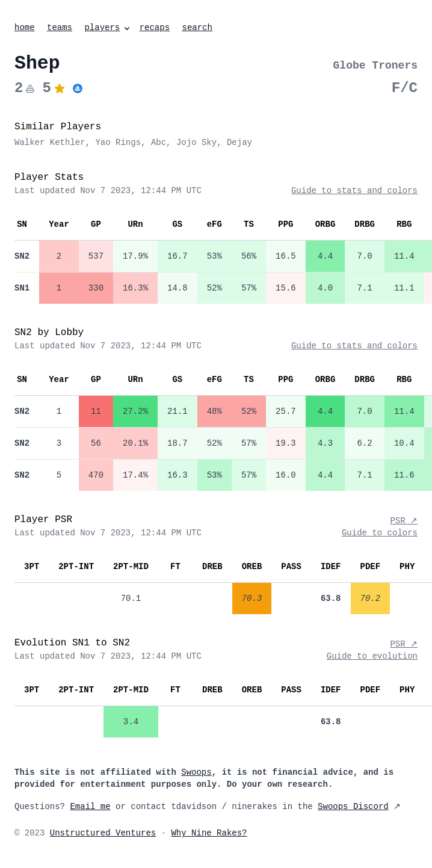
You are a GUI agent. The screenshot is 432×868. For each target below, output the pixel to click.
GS (177, 224)
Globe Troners (375, 66)
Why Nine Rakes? (209, 833)
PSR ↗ (404, 521)
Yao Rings (118, 143)
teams (60, 28)
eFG (214, 224)
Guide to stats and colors (354, 191)
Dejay (239, 143)
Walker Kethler (50, 143)
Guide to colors (380, 533)
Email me (90, 807)
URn (135, 224)
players (108, 28)
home (25, 28)
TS (249, 224)
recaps (155, 28)
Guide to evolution (372, 656)
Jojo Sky (196, 143)
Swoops (196, 772)
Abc (159, 143)
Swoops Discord (353, 807)
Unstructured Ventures (103, 833)
